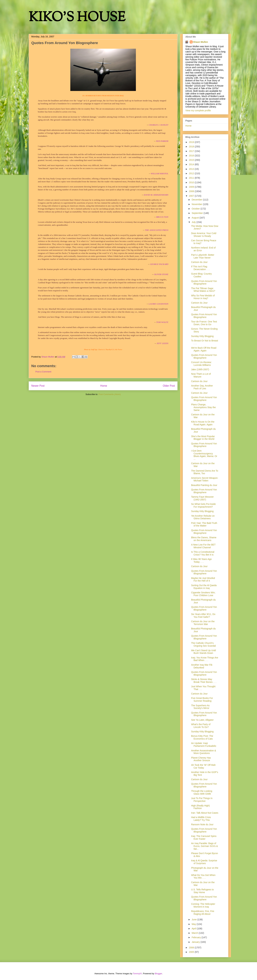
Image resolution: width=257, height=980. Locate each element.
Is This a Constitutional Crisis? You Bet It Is (203, 553)
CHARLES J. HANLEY (158, 125)
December (197, 200)
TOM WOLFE (162, 322)
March (195, 933)
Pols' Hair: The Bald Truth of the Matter (204, 524)
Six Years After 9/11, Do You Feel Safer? (203, 616)
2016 (192, 156)
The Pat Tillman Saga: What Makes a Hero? (203, 290)
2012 (192, 173)
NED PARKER (162, 141)
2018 (192, 147)
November (197, 204)
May (194, 924)
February (197, 937)
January (196, 942)
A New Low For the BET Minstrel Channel (203, 546)
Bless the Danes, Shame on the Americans (204, 539)
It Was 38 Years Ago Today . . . (201, 560)
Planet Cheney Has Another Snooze (201, 759)
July (194, 222)
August (195, 218)
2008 (192, 191)
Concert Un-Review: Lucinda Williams (201, 364)
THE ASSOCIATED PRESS (157, 230)
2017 (192, 151)
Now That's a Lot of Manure (201, 375)
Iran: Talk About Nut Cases (205, 813)
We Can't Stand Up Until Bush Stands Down (203, 652)
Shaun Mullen (201, 42)
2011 (192, 178)
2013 (192, 169)
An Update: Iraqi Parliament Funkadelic (204, 745)
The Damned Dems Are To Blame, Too (205, 472)
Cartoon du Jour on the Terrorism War (203, 623)
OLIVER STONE (161, 274)
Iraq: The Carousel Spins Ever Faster (204, 837)
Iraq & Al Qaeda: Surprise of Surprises (204, 862)
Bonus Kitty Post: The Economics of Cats (202, 737)
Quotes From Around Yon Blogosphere (204, 282)
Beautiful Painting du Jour (204, 485)
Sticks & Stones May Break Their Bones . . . (204, 681)
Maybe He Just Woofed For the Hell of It (203, 579)
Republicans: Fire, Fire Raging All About (203, 913)
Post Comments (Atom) (110, 394)
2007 (192, 196)
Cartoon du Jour (199, 262)
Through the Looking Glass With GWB (202, 792)
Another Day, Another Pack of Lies (202, 387)
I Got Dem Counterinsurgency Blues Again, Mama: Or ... (204, 455)
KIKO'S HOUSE (77, 18)
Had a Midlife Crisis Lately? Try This (201, 819)
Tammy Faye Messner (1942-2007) (202, 498)
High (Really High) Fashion (200, 807)
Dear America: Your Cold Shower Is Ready (204, 235)
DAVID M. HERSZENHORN (156, 195)
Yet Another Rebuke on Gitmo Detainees (203, 517)
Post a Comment (43, 372)
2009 (192, 187)
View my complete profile (198, 110)
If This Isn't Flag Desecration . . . (200, 268)
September (198, 213)
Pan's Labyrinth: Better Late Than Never (203, 256)
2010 (192, 182)
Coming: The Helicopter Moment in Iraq (203, 905)
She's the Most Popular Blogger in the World (203, 438)
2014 (192, 164)
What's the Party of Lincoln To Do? (201, 726)
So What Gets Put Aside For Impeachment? (203, 505)
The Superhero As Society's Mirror (200, 707)
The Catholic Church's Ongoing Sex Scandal (203, 644)
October (196, 209)
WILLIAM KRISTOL (160, 173)
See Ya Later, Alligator (202, 720)
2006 (192, 948)
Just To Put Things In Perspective (202, 800)
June (194, 920)
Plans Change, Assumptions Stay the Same (203, 407)
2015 (192, 160)
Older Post (169, 386)
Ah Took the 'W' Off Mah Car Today (203, 766)
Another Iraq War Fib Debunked (202, 666)
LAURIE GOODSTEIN (158, 304)
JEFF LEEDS (162, 343)
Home (104, 386)
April (194, 929)
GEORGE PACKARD (159, 264)
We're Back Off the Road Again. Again (204, 349)
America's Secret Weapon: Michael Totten (205, 479)
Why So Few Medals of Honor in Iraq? (203, 297)
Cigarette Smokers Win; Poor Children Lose (203, 594)
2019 (192, 142)
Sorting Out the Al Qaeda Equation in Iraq (204, 587)
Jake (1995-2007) (200, 369)
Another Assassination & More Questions (204, 752)
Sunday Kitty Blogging (202, 336)
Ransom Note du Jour (202, 824)
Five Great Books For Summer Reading (202, 699)
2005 (192, 952)
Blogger (158, 974)
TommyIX (137, 974)
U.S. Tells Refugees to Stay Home (202, 891)
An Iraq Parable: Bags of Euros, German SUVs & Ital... (204, 846)
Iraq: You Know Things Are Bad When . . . (205, 659)
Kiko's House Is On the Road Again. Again (203, 423)
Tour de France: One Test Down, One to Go (204, 323)
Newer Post (38, 386)
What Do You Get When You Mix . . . (203, 876)
